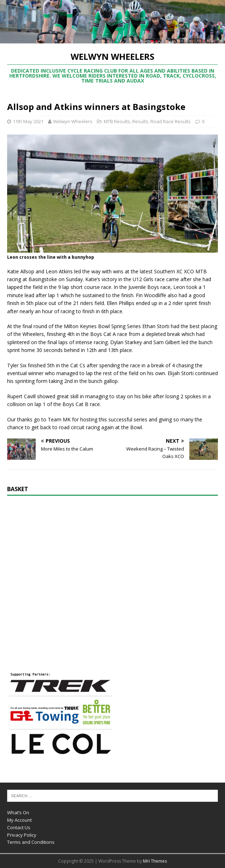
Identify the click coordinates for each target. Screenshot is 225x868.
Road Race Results (171, 121)
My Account (19, 820)
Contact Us (19, 827)
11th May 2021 (28, 121)
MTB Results (117, 121)
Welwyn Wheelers (73, 121)
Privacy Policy (22, 835)
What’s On (18, 812)
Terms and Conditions (31, 842)
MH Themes (155, 861)
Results (140, 121)
